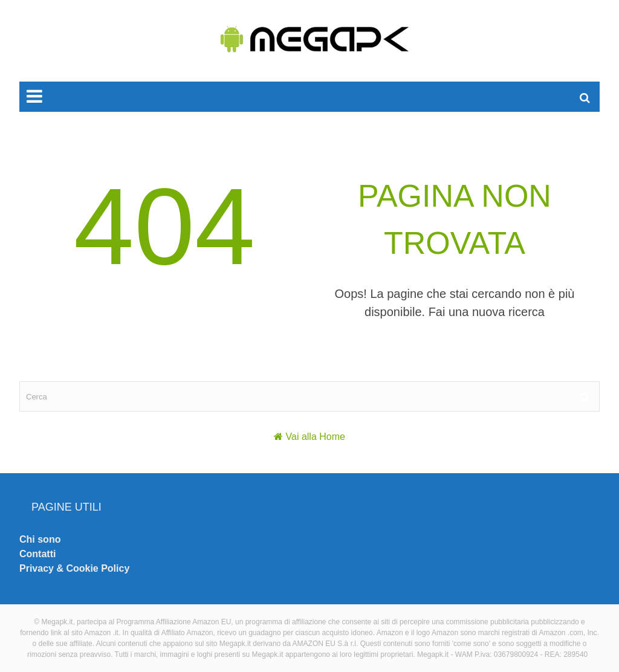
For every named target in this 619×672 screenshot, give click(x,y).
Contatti (37, 554)
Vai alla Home (316, 437)
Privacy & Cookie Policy (74, 568)
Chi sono (40, 539)
